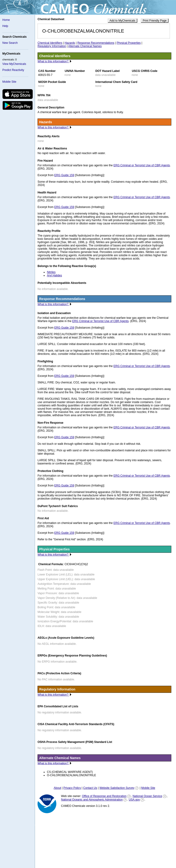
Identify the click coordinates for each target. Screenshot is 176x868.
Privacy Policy (72, 788)
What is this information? (53, 61)
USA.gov (134, 800)
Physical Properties (129, 43)
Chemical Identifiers (50, 43)
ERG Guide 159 (64, 175)
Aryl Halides (54, 275)
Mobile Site (9, 82)
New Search (10, 43)
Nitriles (51, 272)
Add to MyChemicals (122, 21)
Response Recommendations (96, 43)
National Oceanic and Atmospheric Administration (92, 800)
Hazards (70, 43)
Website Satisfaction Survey (117, 788)
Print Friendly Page (155, 21)
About (57, 788)
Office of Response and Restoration (104, 796)
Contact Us (90, 788)
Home (6, 20)
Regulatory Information (52, 46)
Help (5, 26)
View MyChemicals (14, 64)
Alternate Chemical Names (85, 46)
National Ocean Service (147, 796)
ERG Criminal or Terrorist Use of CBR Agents (142, 165)
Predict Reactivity (13, 70)
